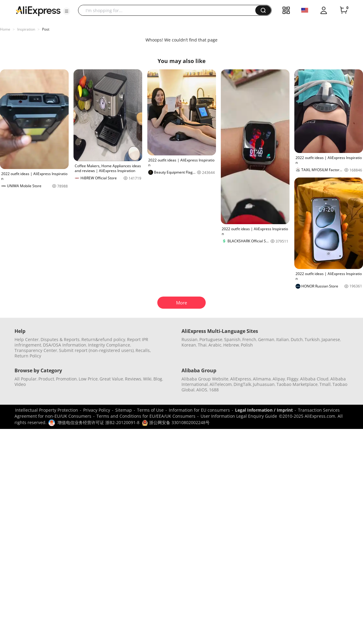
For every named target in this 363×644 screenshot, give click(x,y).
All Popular (26, 379)
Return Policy (28, 356)
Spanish (232, 339)
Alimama (262, 379)
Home (5, 29)
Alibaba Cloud (314, 379)
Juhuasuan (264, 384)
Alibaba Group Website (205, 379)
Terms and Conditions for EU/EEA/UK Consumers (146, 416)
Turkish (312, 339)
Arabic (215, 345)
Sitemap (124, 410)
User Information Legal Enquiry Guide (239, 416)
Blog (158, 379)
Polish (247, 345)
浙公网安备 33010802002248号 (176, 422)
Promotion (66, 379)
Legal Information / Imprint (264, 410)
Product (46, 379)
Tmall (325, 384)
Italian (283, 339)
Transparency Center (36, 350)
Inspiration (26, 29)
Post (46, 29)
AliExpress (241, 379)
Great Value (111, 379)
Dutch (297, 339)
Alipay (279, 379)
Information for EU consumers (199, 410)
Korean (189, 345)
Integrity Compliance (109, 345)
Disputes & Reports (60, 339)
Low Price (88, 379)
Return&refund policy (103, 339)
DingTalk (242, 384)
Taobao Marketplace (297, 384)
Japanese (331, 339)
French (249, 339)
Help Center (27, 339)
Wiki (147, 379)
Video (20, 384)
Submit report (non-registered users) (96, 350)
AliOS (202, 390)
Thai (202, 345)
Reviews (133, 379)
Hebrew (231, 345)
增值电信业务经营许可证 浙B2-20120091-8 (98, 422)
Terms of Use (150, 410)
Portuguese (211, 339)
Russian (190, 339)
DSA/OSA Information (65, 345)
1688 (214, 390)
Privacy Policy (97, 410)
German (266, 339)
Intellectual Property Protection (47, 410)
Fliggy (293, 379)
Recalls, (143, 350)
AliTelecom (221, 384)
